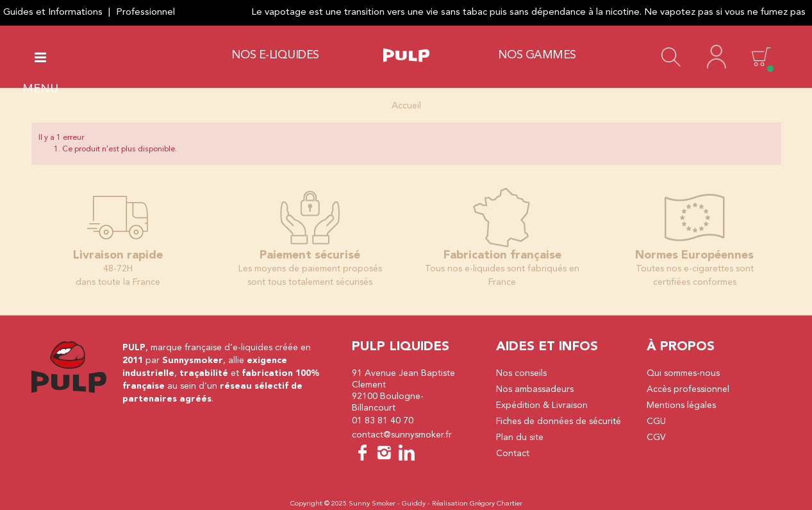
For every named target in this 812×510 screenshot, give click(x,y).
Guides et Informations (53, 13)
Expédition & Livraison (542, 405)
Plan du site (520, 438)
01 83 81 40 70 (383, 421)
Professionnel (145, 13)
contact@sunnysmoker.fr (402, 435)
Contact (513, 454)
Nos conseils (521, 373)
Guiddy (414, 504)
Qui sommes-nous (683, 373)
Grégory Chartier (496, 504)
